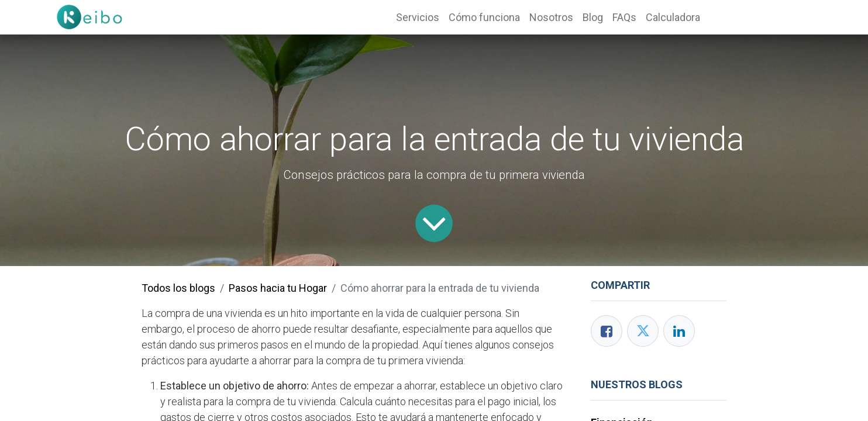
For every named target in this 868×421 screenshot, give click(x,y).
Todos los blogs (178, 288)
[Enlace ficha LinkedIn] (679, 331)
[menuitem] (418, 17)
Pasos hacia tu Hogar (278, 288)
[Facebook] (607, 331)
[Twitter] (643, 331)
